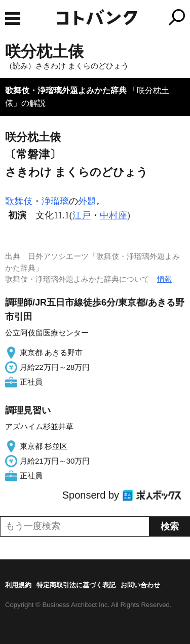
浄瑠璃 (55, 201)
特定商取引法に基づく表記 (76, 585)
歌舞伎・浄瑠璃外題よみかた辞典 (66, 90)
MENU (13, 18)
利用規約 (18, 585)
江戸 (82, 215)
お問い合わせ (140, 585)
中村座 (113, 215)
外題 (87, 201)
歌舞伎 (19, 201)
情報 (165, 279)
